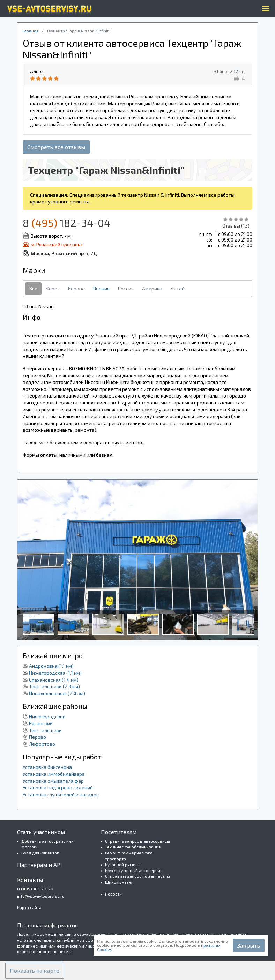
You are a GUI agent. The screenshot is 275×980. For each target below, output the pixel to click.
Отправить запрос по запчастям (137, 876)
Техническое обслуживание (133, 847)
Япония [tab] (101, 288)
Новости (113, 894)
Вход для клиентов (40, 853)
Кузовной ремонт (122, 864)
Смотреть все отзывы (56, 147)
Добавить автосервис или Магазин (47, 844)
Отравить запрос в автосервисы (137, 841)
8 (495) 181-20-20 (35, 889)
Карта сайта (29, 907)
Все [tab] (33, 288)
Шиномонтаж (118, 882)
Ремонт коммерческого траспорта (129, 856)
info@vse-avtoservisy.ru (41, 896)
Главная (31, 31)
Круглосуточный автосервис (134, 870)
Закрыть (249, 945)
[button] (35, 971)
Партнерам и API (40, 865)
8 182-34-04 (66, 223)
